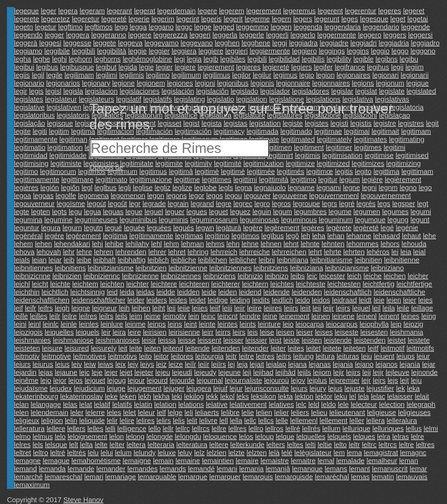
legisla (73, 91)
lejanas (320, 364)
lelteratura (192, 445)
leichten (112, 284)
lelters (276, 445)
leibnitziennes (230, 268)
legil (38, 75)
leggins (358, 51)
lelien (264, 412)
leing (428, 316)
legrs (329, 204)
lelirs (164, 421)
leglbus (105, 188)
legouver (257, 196)
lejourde (182, 380)
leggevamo (162, 43)
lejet (126, 372)
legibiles (233, 59)
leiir (240, 308)
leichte (60, 284)
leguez (240, 212)
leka (413, 388)
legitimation (65, 147)
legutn (93, 228)
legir (21, 91)
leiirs (291, 308)
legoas (43, 196)
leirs (239, 332)
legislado (244, 91)
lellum (331, 429)
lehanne (359, 236)
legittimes (217, 180)
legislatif (129, 99)
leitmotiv (27, 356)
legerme (257, 19)
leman (409, 461)
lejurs (299, 388)
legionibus (233, 83)
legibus (47, 67)
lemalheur (382, 461)
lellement (334, 421)
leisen (285, 332)
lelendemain (50, 412)
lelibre (230, 412)
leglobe (206, 188)
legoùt (97, 204)
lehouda (414, 244)
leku (341, 396)
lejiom (322, 372)
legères (313, 228)
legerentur (360, 11)
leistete (419, 340)
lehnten (333, 244)
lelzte (237, 453)
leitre (246, 356)
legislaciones (140, 91)
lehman (192, 244)
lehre (84, 252)
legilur (262, 75)
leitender (255, 348)
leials (22, 260)
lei (395, 252)
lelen (21, 412)
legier (164, 67)
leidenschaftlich (348, 292)
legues (197, 212)
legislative (29, 107)
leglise (143, 188)
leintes (228, 324)
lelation (165, 404)
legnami (329, 188)
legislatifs (157, 99)
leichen (395, 276)
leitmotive (56, 356)
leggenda (308, 27)
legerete (27, 19)
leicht (40, 284)
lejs (393, 380)
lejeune (230, 372)
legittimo (303, 180)
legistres (411, 123)
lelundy (144, 453)
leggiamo (28, 51)
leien (394, 300)
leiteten (355, 348)
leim (136, 316)
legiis (22, 75)
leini (20, 324)
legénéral (28, 236)
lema (354, 453)
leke (111, 396)
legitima (83, 131)
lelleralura (402, 421)
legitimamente (36, 139)
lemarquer (225, 477)
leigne (81, 308)
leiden (228, 292)
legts (59, 212)
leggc (184, 27)
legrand (202, 204)
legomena (94, 196)
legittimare (78, 180)
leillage (422, 308)
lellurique (357, 429)
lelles (95, 429)
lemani (227, 469)
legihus (378, 67)
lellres (237, 429)
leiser (305, 332)
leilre (69, 316)
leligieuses (414, 412)
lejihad (263, 372)
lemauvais (412, 477)
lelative (217, 404)
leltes (295, 445)
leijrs (343, 308)
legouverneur (34, 204)
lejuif (220, 388)
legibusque (77, 67)
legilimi (107, 75)
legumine (58, 220)
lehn (233, 244)
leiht (159, 308)
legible (364, 59)
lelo (60, 437)
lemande (81, 469)
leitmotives (89, 356)
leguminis (174, 220)
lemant (360, 469)
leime (152, 316)
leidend (250, 292)
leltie (325, 445)
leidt (365, 300)
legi (179, 59)
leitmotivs (122, 356)
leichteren (194, 284)
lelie (248, 412)
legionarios (63, 83)
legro (262, 204)
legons (177, 196)
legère (253, 228)
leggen (281, 27)
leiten (152, 348)
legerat (145, 11)
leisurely (104, 348)
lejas (46, 372)
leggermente (337, 35)
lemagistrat (381, 453)
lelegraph (421, 404)
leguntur (27, 228)
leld (314, 404)
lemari (94, 477)
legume (340, 212)
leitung (303, 356)
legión (50, 188)
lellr (168, 429)
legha (23, 59)
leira (119, 332)
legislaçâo (30, 123)
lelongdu (188, 437)
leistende (338, 340)
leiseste (346, 332)
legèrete (339, 228)
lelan (21, 404)
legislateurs (97, 99)
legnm (388, 188)
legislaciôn (212, 91)
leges (350, 19)
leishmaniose (73, 340)
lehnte (310, 244)
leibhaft (105, 260)
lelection (392, 404)
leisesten (374, 332)
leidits (261, 300)
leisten (312, 340)
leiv (77, 364)
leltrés (76, 453)
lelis (179, 421)
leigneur (105, 308)
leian (39, 260)
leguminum (336, 220)
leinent (389, 316)
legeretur (86, 19)
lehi (98, 244)
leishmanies (32, 340)
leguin (262, 212)
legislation (252, 99)
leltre (406, 445)
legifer (323, 67)
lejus (335, 388)
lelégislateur (313, 453)
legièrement (403, 180)
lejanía (410, 364)
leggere (140, 35)
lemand (25, 469)
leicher (418, 276)
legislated (421, 91)
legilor (241, 75)
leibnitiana (293, 260)
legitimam (416, 131)
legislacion (101, 91)
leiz (161, 364)
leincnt (228, 316)
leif (19, 308)
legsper (404, 204)
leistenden (370, 340)
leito (145, 356)
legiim (415, 67)
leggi (280, 43)
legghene (256, 43)
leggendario (381, 27)
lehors (390, 244)
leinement (294, 316)
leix (120, 364)
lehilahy (137, 244)
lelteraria (161, 445)
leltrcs (388, 445)
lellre (219, 429)
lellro (256, 429)
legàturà (228, 228)
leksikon (263, 396)
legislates (28, 99)
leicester (332, 276)
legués (184, 228)
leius (62, 364)
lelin (71, 421)
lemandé (201, 469)
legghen (227, 43)
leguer (175, 212)
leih (124, 308)
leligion (52, 421)
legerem (232, 11)
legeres (390, 11)
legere (207, 11)
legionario (29, 83)
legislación (178, 91)
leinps (156, 324)
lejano (364, 364)
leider (136, 300)
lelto (340, 445)
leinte (207, 324)
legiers (302, 67)
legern (281, 19)
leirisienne (184, 332)
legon (156, 196)
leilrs (106, 316)
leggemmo (252, 27)
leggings (332, 51)
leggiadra (303, 43)
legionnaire (293, 83)
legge (203, 27)
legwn (205, 228)
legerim (163, 19)
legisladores (311, 91)
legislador (275, 91)
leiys (147, 364)
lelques (364, 437)
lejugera (199, 388)
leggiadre (334, 43)
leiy (133, 364)
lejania (343, 364)
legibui (24, 67)
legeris (211, 19)
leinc (208, 316)
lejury (318, 388)
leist (275, 340)
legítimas (189, 236)
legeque (26, 11)
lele (343, 404)
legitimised (412, 155)
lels (38, 445)
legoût (118, 204)
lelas (70, 404)
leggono (423, 51)
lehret (177, 252)
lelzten (257, 453)
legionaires (354, 75)
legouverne (290, 196)
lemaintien (218, 461)
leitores (182, 356)
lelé (287, 453)
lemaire (247, 461)
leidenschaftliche (400, 292)
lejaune (66, 372)
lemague (56, 461)
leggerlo (303, 35)
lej (232, 364)
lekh (145, 396)
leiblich (158, 260)
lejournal (210, 380)
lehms (215, 244)
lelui (107, 453)
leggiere (211, 51)
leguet (218, 212)
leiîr (190, 364)
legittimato (111, 180)
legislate (392, 91)
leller (357, 421)
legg (121, 27)
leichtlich (55, 292)
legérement (83, 236)
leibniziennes (181, 276)
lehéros (378, 252)
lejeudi (182, 372)
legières (26, 188)
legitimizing (404, 163)
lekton (304, 396)
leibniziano (387, 268)
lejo (46, 380)
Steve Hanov (84, 500)
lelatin (143, 404)
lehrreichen (289, 252)
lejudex (61, 388)
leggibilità (112, 51)
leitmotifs (420, 348)
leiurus (43, 364)
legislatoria (407, 107)
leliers (300, 412)
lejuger (174, 388)
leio (288, 324)
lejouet (95, 380)
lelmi (431, 429)
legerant (119, 11)
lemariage (120, 477)
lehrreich (224, 252)
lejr (366, 380)
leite (136, 348)
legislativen (64, 107)
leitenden (226, 348)
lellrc (183, 429)
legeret (414, 11)
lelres (22, 445)
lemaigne (137, 461)
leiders (157, 300)
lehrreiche (255, 252)
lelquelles (311, 437)
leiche (373, 276)
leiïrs (219, 364)
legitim (59, 131)
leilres (88, 316)
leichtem (85, 284)
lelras (401, 437)
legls (226, 188)
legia (194, 59)
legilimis (131, 75)
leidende (277, 292)
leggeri (200, 35)
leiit (306, 308)
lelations (191, 404)
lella (236, 421)
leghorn (80, 59)
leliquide (92, 421)
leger (49, 11)
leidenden (307, 292)
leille (21, 316)
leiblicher (243, 260)
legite (22, 131)
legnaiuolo (270, 188)
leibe (84, 260)
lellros (274, 429)
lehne (250, 244)
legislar (342, 91)
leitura (325, 356)
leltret (23, 453)
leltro (40, 453)
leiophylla (374, 324)
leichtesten (344, 284)
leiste (292, 340)
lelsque (56, 445)
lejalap (276, 364)
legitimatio (30, 147)
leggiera (184, 51)
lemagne (27, 461)
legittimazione (151, 180)
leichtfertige (414, 284)
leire (134, 332)
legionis (262, 83)
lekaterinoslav (81, 396)
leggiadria (394, 43)
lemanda (52, 469)
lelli (110, 429)
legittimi (245, 180)
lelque (285, 437)
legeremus (299, 11)
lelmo (22, 437)
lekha (161, 396)
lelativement (248, 404)
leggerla (225, 35)
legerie (139, 19)
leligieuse (382, 412)
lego (425, 188)
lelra (384, 437)
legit (433, 123)
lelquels (339, 437)
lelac (378, 396)
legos (214, 196)
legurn (72, 228)
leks (243, 396)
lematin (383, 477)
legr (135, 204)
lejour (136, 380)
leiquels (88, 332)
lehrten (354, 252)
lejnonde (425, 372)
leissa (167, 340)
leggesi (50, 43)
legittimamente (37, 180)
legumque (370, 220)
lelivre (208, 421)
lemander (111, 469)
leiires (273, 308)
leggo (400, 51)
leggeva (130, 43)
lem (339, 453)
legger (54, 35)
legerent (330, 11)
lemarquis (258, 477)
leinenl (367, 316)
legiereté (276, 67)
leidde (166, 292)
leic (312, 276)
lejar (429, 364)
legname (301, 188)
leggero (370, 35)
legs (384, 204)
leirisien (155, 332)
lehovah (49, 252)
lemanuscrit (390, 469)
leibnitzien (151, 268)
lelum (123, 453)
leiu (367, 356)
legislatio (221, 99)
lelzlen (217, 453)
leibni (267, 260)
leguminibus (138, 220)
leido (302, 300)
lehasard (387, 236)
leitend (173, 348)
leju (416, 380)
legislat (366, 91)
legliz (163, 188)
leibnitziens (271, 268)
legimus (285, 75)
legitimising (31, 163)
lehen (43, 244)
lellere (56, 429)
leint (190, 324)
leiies (200, 308)
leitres (265, 356)
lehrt (315, 252)
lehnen (271, 244)
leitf (373, 348)
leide (209, 292)
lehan (336, 236)
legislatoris (73, 115)
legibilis (313, 59)
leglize (182, 188)
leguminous (299, 220)
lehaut (412, 236)
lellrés (311, 429)
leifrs (45, 308)
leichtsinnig (87, 292)
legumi (421, 212)
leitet (313, 348)
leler (77, 412)
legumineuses (96, 220)
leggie (137, 51)
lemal (326, 461)
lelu (93, 453)
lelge (175, 412)
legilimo (158, 75)
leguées (159, 228)
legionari (386, 75)
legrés (366, 204)
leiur (423, 356)
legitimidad (31, 155)
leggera (78, 35)
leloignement (87, 437)
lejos (76, 380)
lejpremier (344, 380)
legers (302, 19)
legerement (264, 11)
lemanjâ (278, 469)
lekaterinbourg (36, 396)
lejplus (317, 380)
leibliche (183, 260)
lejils (304, 372)
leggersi (420, 35)
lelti (310, 445)
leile (403, 308)
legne (351, 188)
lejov (298, 380)
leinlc (51, 324)
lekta (285, 396)
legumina (28, 220)
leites (296, 348)
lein (194, 316)
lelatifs (122, 404)
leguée (134, 228)
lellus (414, 429)
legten (41, 212)
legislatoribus (34, 115)
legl (87, 188)
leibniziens (219, 276)
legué (113, 228)
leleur (146, 412)
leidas (145, 292)
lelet (129, 412)
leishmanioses (118, 340)
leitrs (284, 356)
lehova (24, 252)
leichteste (311, 284)
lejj (366, 372)
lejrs (379, 380)
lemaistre (275, 461)
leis (252, 332)
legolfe (66, 196)
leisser (233, 340)
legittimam (417, 171)
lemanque (307, 469)
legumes (395, 212)
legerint (188, 19)
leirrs (223, 332)
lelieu (319, 412)
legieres (248, 67)
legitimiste (66, 163)
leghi (59, 59)
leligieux (27, 421)
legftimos (98, 27)
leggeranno (109, 35)
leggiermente (270, 51)
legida (128, 67)
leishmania (406, 332)
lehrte (332, 252)
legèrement (282, 228)
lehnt (291, 244)
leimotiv (175, 316)
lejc (85, 372)
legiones (180, 83)
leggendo (28, 35)
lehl (157, 244)
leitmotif (393, 348)
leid (112, 292)
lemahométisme (96, 461)
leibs (298, 276)
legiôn (70, 188)
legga (138, 27)
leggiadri (364, 43)
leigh (62, 308)
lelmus (43, 437)
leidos (321, 300)
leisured (77, 348)
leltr (354, 445)
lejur (236, 388)
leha (319, 236)
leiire (254, 308)
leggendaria (343, 27)
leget (398, 19)
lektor (324, 396)
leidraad (345, 300)
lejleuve (397, 372)
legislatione (287, 99)
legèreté (366, 228)
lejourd (157, 380)
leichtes (282, 284)
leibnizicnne (32, 276)
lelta (86, 445)
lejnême (26, 380)
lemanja (251, 469)
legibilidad (284, 59)
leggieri (236, 51)
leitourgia (209, 356)
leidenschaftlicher (99, 300)
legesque (374, 19)
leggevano (197, 43)
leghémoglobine (147, 59)
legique (417, 83)
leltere (219, 445)
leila (389, 308)
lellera (375, 421)
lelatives (281, 404)
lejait (257, 364)
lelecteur (364, 404)
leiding (240, 300)
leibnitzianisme (111, 268)
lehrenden (131, 252)
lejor (60, 380)
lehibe (114, 244)
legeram (92, 11)
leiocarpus (342, 324)
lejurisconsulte (267, 388)
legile (54, 75)
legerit (233, 19)
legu (75, 212)
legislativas (392, 99)
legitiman (73, 139)
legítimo (217, 236)
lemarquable (157, 477)
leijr (328, 308)
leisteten (27, 348)
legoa (23, 196)
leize (175, 364)
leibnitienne (402, 260)
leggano (161, 27)
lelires (145, 421)
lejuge (116, 388)
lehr (69, 252)
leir (106, 332)
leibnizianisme (347, 268)
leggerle (252, 35)
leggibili (84, 51)
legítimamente (151, 236)
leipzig (413, 324)
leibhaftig (132, 260)
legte (21, 212)
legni (369, 188)
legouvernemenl (334, 196)
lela (363, 396)
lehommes (362, 244)
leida (127, 292)
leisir (149, 340)
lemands (173, 469)
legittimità (273, 180)
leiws (105, 364)
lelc (301, 404)
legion (325, 75)
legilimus (217, 75)
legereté (114, 19)
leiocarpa (310, 324)
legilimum (186, 75)
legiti (40, 131)
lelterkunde (247, 445)
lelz (199, 453)
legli (125, 188)
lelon (116, 437)
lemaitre (303, 461)
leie (379, 300)
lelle (282, 421)
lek (401, 388)
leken (128, 396)
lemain (163, 461)
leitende (197, 348)
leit (123, 348)
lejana (297, 364)
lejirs (353, 372)
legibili (257, 59)
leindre (250, 316)
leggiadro (425, 43)
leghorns (107, 59)
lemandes (143, 469)
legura (51, 228)
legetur (46, 27)
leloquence (220, 437)
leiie (184, 308)
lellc (250, 421)
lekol (227, 396)
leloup (265, 437)
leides (178, 300)
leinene (343, 316)
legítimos (246, 236)
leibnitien (368, 260)
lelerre (95, 412)
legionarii (415, 75)
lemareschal (64, 477)
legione (123, 83)
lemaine (188, 461)
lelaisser (400, 396)
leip (396, 324)
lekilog (194, 396)
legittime (187, 180)
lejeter (144, 372)
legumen (367, 212)
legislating (189, 99)
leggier (159, 51)
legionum (390, 83)
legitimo (26, 171)
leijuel (361, 308)
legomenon (128, 196)
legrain (178, 204)
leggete (105, 43)
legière (372, 180)
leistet (397, 340)
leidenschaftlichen (42, 300)
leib (69, 260)
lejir (339, 372)
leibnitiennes (33, 268)
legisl (53, 91)
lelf (161, 412)
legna (244, 188)
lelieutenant (347, 412)
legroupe (306, 204)
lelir (112, 421)
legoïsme (71, 204)
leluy (185, 453)
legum (283, 212)
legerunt (327, 19)
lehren (104, 252)
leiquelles (59, 332)
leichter (137, 284)
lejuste (354, 388)
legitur (328, 180)
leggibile (57, 51)
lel (353, 396)
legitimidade (68, 155)
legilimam (79, 75)
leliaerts (207, 412)
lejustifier (380, 388)
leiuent (384, 356)
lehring (198, 252)
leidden (188, 292)
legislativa (358, 99)
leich (354, 276)
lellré (293, 429)
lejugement (145, 388)
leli (189, 412)
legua (92, 212)
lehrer (157, 252)
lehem (23, 244)
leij (317, 308)
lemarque (193, 477)
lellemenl (304, 421)
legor (196, 196)
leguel (154, 212)
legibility (339, 59)
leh (306, 236)
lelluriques (388, 429)
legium (350, 180)
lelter (117, 445)
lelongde (160, 437)
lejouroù (276, 380)
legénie (407, 228)
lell (223, 421)
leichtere (164, 284)
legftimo (71, 27)
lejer (111, 372)
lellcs (266, 421)
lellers (76, 429)
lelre (418, 437)
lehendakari (72, 244)
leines (410, 316)
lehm (171, 244)
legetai (417, 19)
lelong (135, 437)
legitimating (407, 139)
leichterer (226, 284)
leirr (208, 332)
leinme (135, 324)
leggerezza (170, 35)
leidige (218, 300)
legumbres (310, 212)
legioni (205, 83)
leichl (22, 284)
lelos (246, 437)
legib (211, 59)
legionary (96, 83)
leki (177, 396)
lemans (336, 469)
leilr (55, 316)
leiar (55, 260)
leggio (380, 51)
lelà (274, 453)
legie (146, 67)
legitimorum (58, 171)
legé (387, 228)
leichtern (255, 284)
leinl (35, 324)
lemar (418, 469)
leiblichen (212, 260)
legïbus (273, 236)
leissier (256, 340)
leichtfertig (378, 284)
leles (114, 412)
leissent (210, 340)
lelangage (46, 404)
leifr (30, 308)
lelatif (102, 404)
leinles (89, 324)
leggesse (77, 43)
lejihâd (285, 372)
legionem (151, 83)
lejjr (378, 372)
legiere (185, 67)
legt (423, 204)
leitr (231, 356)
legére (54, 236)
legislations (323, 99)
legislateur (61, 99)
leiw (90, 364)
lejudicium (89, 388)
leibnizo (277, 276)
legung (398, 220)
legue (134, 212)
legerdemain (176, 11)
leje (97, 372)
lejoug (116, 380)
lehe (430, 236)
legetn (24, 27)
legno (408, 188)
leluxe (167, 453)
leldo (329, 404)
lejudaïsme (31, 388)
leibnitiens (70, 268)
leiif (215, 308)
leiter (278, 348)
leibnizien (67, 276)
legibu (409, 59)
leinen (321, 316)
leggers (395, 35)
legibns (386, 59)
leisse (187, 340)
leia (406, 252)
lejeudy (205, 372)
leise (267, 332)
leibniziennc (102, 276)
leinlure (112, 324)
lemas (360, 477)
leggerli (277, 35)
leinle (69, 324)
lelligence (132, 429)
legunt (420, 220)
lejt (404, 380)
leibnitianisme (331, 260)
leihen (141, 308)
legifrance (350, 67)
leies (426, 300)
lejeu (163, 372)
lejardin (25, 372)
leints (248, 324)
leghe (42, 59)
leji (247, 372)
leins (175, 324)
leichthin (27, 292)
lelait (422, 396)
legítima (115, 236)
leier (410, 300)
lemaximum (32, 485)
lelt (74, 445)
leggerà (26, 43)
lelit (192, 421)
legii (397, 67)
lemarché (28, 477)
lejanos (386, 364)
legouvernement (386, 196)
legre (223, 204)
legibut (106, 67)
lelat (86, 404)
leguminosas (259, 220)
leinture (269, 324)
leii (171, 308)
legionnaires (331, 83)
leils (121, 316)
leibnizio (250, 276)
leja (242, 364)
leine (270, 316)
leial (419, 252)
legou (233, 196)
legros (281, 204)
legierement (216, 67)
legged (223, 27)
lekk (212, 396)
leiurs (22, 364)
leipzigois (28, 332)
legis (36, 91)
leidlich (282, 300)
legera (68, 11)
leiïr (204, 364)
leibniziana (307, 268)
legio (307, 75)
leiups (405, 356)
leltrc (369, 445)
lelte (101, 445)
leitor (161, 356)
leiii (227, 308)
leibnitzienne (188, 268)
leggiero (304, 51)
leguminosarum (214, 220)
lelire (127, 421)
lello (155, 429)
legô (292, 236)
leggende (416, 27)
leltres (425, 445)
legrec (243, 204)
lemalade (350, 461)
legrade (154, 204)
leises (324, 332)
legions (363, 83)
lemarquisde (294, 477)
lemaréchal (332, 477)
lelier (281, 412)
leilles (39, 316)
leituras (348, 356)
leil (376, 308)
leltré (57, 453)
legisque (60, 123)
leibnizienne (140, 276)
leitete (332, 348)
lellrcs (201, 429)
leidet (197, 300)
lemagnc (413, 453)
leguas (113, 212)
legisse (86, 123)
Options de (106, 167)
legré (347, 204)
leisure (52, 348)
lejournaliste (244, 380)
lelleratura (29, 429)
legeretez (56, 19)
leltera (136, 445)
